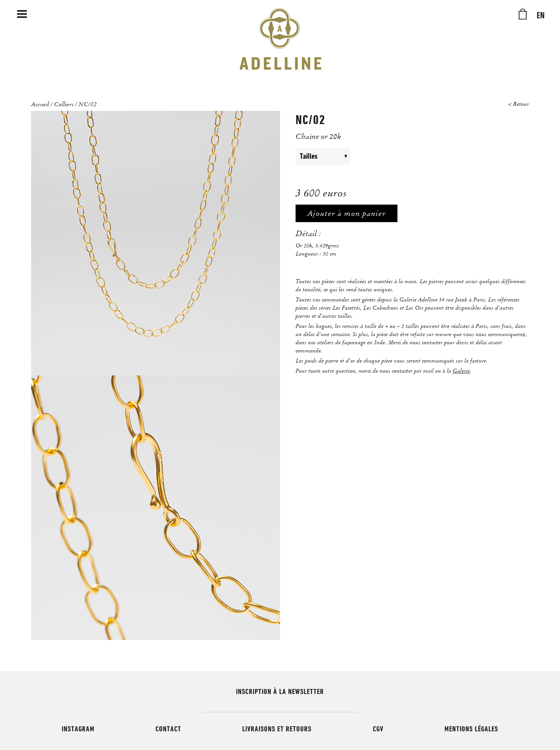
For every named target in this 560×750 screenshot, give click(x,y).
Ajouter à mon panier (346, 213)
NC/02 (88, 104)
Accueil (40, 104)
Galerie (461, 371)
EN (541, 16)
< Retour (519, 104)
